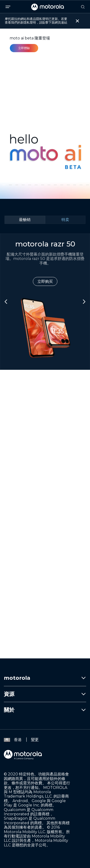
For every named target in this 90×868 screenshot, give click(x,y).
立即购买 (45, 281)
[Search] (83, 7)
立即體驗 (24, 48)
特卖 (65, 220)
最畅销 (25, 220)
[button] (4, 185)
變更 (35, 739)
